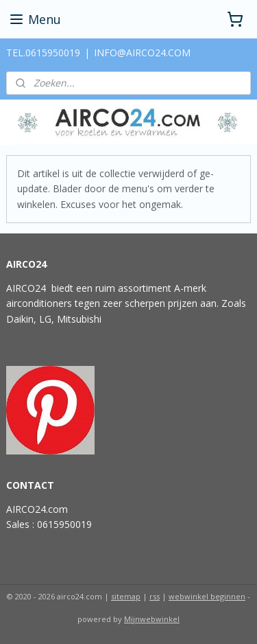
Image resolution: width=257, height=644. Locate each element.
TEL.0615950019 (43, 53)
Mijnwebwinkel (152, 619)
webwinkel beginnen (207, 596)
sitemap (126, 596)
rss (155, 596)
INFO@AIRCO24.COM (142, 53)
